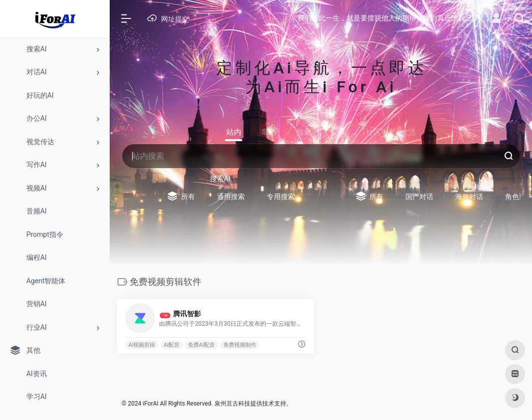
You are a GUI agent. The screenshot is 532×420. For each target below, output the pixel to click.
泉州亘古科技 (232, 404)
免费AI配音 (201, 345)
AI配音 (172, 345)
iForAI (150, 404)
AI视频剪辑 (142, 345)
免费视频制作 (240, 345)
